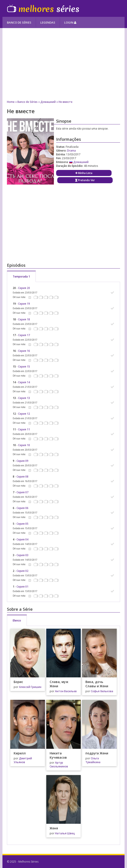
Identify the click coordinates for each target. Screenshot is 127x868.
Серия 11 (24, 429)
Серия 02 (22, 571)
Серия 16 (24, 351)
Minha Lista (84, 173)
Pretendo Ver (85, 180)
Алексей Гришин (30, 687)
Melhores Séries (43, 8)
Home (11, 102)
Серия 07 (22, 492)
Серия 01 (22, 587)
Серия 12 (24, 414)
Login (70, 22)
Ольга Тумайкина (93, 760)
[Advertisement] (63, 64)
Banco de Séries (19, 22)
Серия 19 (24, 304)
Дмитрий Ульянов (23, 760)
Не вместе (66, 102)
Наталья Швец (65, 833)
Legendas (48, 22)
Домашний (48, 102)
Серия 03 (22, 555)
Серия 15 (24, 367)
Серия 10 (24, 445)
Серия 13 (24, 398)
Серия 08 (22, 477)
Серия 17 (24, 335)
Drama (71, 151)
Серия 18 (24, 319)
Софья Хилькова (102, 691)
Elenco (17, 620)
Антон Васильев (66, 691)
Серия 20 (24, 288)
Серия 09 (22, 461)
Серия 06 (22, 508)
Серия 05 (22, 524)
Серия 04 (22, 539)
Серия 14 (24, 382)
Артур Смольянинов (59, 764)
